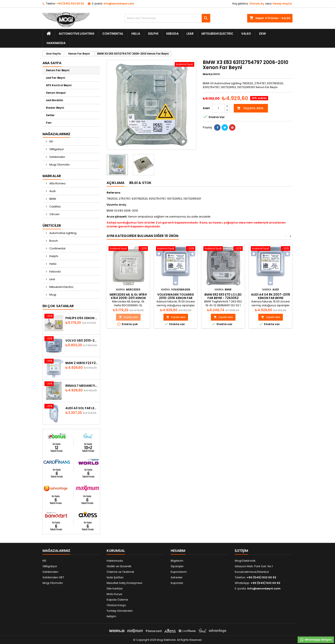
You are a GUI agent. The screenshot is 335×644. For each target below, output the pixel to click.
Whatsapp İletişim (316, 640)
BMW (52, 199)
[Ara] (167, 18)
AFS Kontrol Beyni (59, 85)
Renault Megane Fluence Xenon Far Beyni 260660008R (82, 386)
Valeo (246, 34)
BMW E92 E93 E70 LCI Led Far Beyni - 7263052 (223, 296)
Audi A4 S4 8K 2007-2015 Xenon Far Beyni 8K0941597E (271, 298)
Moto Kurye (114, 594)
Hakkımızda (56, 43)
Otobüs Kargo (116, 605)
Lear (190, 34)
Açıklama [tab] (115, 183)
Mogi (52, 295)
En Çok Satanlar (58, 306)
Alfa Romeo (57, 183)
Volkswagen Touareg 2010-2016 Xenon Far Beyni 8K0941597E (176, 298)
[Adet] (218, 108)
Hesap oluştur (282, 4)
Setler (50, 115)
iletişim (111, 616)
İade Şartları (115, 577)
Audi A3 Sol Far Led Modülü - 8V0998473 (82, 408)
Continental (113, 34)
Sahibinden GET (53, 577)
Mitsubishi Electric (217, 34)
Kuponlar (177, 583)
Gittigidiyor (56, 149)
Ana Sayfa (52, 63)
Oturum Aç (257, 4)
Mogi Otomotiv (59, 165)
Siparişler (177, 566)
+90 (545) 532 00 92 (70, 4)
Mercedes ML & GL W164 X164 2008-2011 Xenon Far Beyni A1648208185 (128, 298)
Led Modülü (54, 100)
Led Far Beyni (56, 78)
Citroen (54, 214)
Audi (52, 191)
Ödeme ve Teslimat (120, 572)
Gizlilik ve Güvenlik (119, 566)
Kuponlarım (179, 572)
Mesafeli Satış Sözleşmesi (124, 583)
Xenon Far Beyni (58, 70)
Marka (208, 74)
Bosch (53, 241)
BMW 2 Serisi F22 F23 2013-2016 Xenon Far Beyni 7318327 (82, 363)
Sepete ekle (250, 108)
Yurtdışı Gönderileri (120, 611)
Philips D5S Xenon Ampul (82, 318)
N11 (51, 141)
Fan (49, 123)
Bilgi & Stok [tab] (140, 183)
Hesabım (178, 551)
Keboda (172, 34)
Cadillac (55, 207)
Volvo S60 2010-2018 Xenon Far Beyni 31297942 (82, 341)
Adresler (177, 577)
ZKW (262, 34)
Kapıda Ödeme (117, 600)
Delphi (153, 34)
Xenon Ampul (56, 93)
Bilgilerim (177, 561)
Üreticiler (52, 226)
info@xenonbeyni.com (119, 4)
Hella (136, 34)
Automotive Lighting (77, 34)
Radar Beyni (55, 108)
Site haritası (115, 588)
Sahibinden (57, 157)
